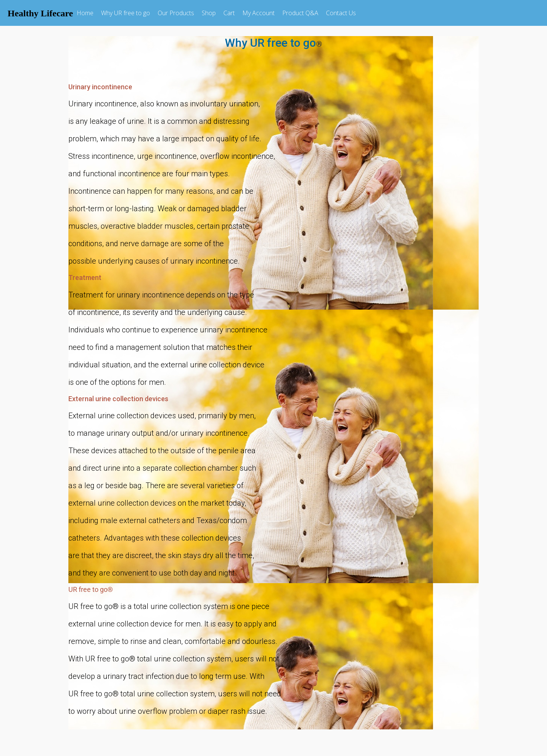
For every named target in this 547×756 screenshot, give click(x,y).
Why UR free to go (126, 13)
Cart (229, 13)
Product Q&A (300, 13)
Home (85, 13)
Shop (209, 13)
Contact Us (341, 13)
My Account (258, 13)
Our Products (176, 13)
